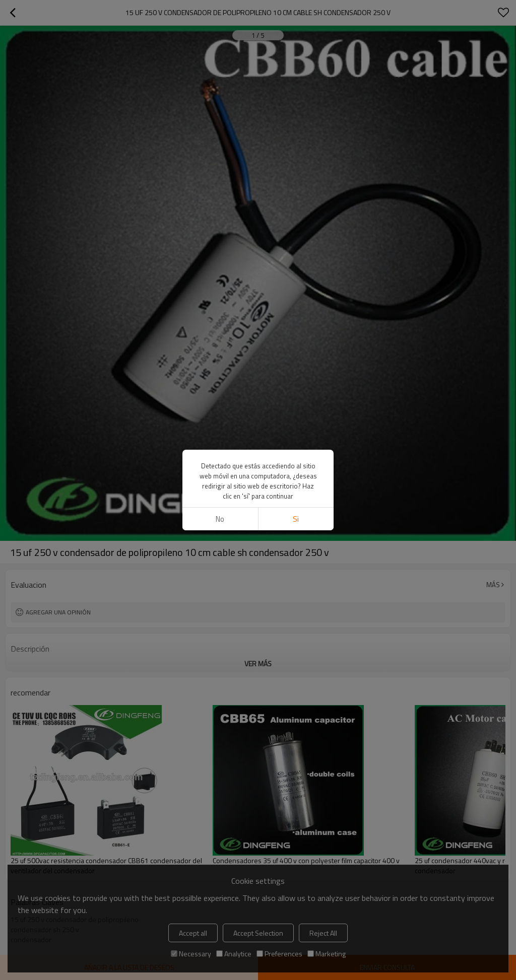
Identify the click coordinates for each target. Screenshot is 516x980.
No (220, 519)
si (296, 519)
